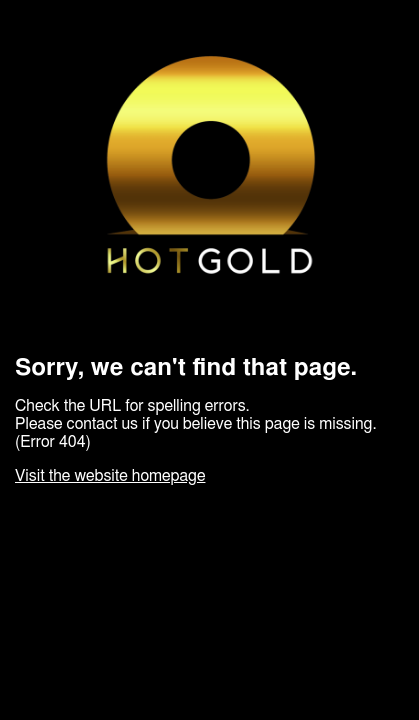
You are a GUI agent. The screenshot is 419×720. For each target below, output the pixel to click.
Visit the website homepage (110, 476)
